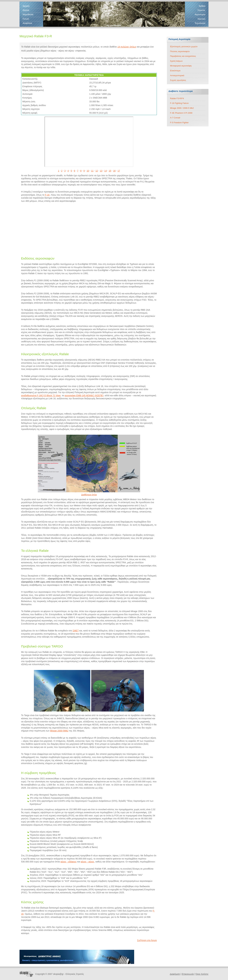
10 (88, 171)
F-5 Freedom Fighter (179, 123)
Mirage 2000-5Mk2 (59, 731)
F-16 (47, 195)
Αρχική (26, 6)
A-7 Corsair (175, 118)
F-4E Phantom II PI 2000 (181, 113)
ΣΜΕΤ (76, 631)
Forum (26, 19)
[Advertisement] (89, 229)
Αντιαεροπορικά (177, 75)
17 (119, 171)
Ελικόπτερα (175, 71)
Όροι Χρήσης (202, 974)
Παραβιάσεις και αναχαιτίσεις (183, 56)
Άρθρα (202, 6)
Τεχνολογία (200, 23)
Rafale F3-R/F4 (177, 98)
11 (92, 171)
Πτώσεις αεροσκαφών (180, 51)
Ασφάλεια (27, 23)
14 (105, 171)
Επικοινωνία (188, 974)
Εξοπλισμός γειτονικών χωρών (184, 47)
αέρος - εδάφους (69, 862)
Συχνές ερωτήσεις (178, 80)
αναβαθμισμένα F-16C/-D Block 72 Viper (41, 395)
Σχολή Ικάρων (176, 61)
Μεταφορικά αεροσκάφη (181, 66)
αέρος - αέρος (88, 862)
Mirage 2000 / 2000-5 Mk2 (182, 108)
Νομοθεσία (28, 14)
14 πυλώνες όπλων (127, 47)
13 (101, 171)
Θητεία (26, 10)
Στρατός (201, 10)
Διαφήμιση (175, 974)
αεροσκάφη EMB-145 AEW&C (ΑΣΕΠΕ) (84, 395)
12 (97, 171)
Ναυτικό (201, 19)
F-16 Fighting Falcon (179, 103)
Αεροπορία (200, 14)
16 (114, 171)
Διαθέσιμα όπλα (89, 495)
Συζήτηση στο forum (147, 940)
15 (110, 171)
